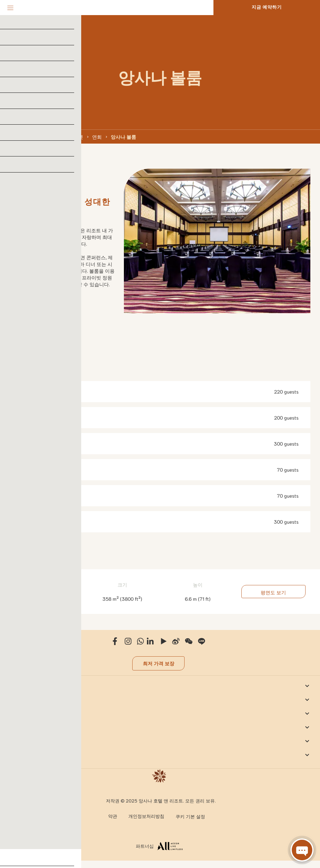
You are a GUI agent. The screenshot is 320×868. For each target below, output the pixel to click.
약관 (113, 816)
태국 (28, 137)
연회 (97, 137)
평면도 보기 (273, 592)
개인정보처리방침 (146, 816)
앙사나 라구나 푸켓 (63, 137)
